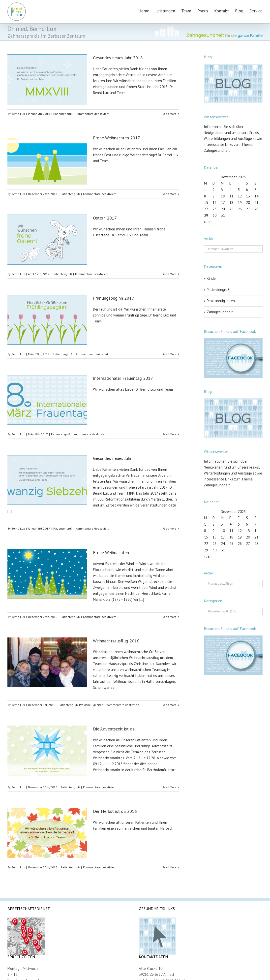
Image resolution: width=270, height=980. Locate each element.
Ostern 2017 (105, 218)
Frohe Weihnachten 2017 (117, 138)
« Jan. (208, 222)
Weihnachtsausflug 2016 (116, 641)
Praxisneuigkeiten (91, 705)
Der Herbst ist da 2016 (115, 811)
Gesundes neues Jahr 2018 (118, 58)
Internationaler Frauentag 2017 (123, 378)
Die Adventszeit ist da (114, 729)
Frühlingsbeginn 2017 (114, 298)
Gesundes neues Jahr (112, 458)
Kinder (212, 278)
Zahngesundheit (220, 312)
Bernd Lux (18, 114)
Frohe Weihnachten (111, 553)
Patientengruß (63, 114)
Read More (169, 114)
